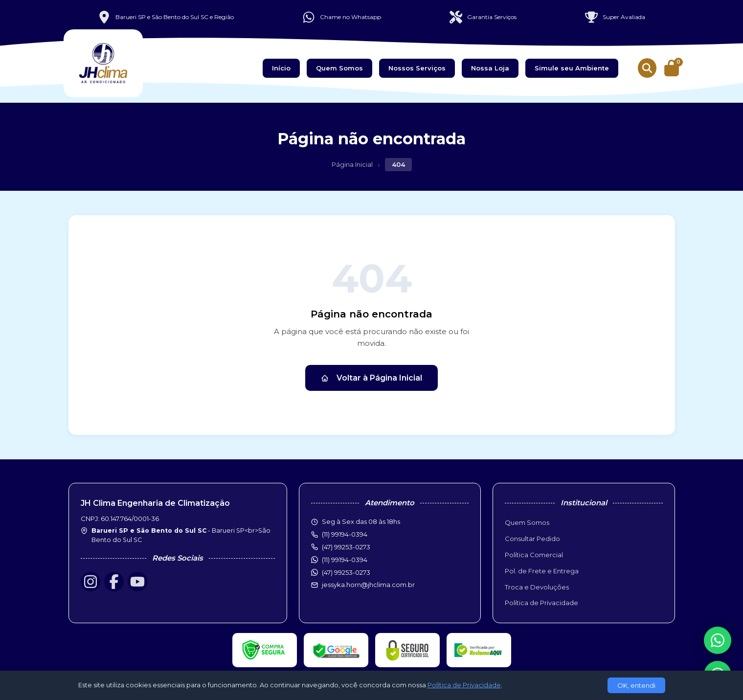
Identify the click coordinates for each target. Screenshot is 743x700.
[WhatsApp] (718, 640)
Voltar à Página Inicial (371, 378)
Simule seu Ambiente (572, 68)
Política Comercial (534, 555)
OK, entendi (636, 685)
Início (281, 68)
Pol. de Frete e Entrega (542, 571)
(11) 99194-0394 (345, 560)
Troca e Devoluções (537, 587)
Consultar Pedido (532, 539)
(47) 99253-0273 (346, 572)
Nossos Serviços (417, 68)
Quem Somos (339, 68)
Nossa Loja (490, 68)
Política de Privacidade (541, 603)
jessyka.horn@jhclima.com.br (368, 585)
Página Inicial (352, 164)
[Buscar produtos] (647, 68)
